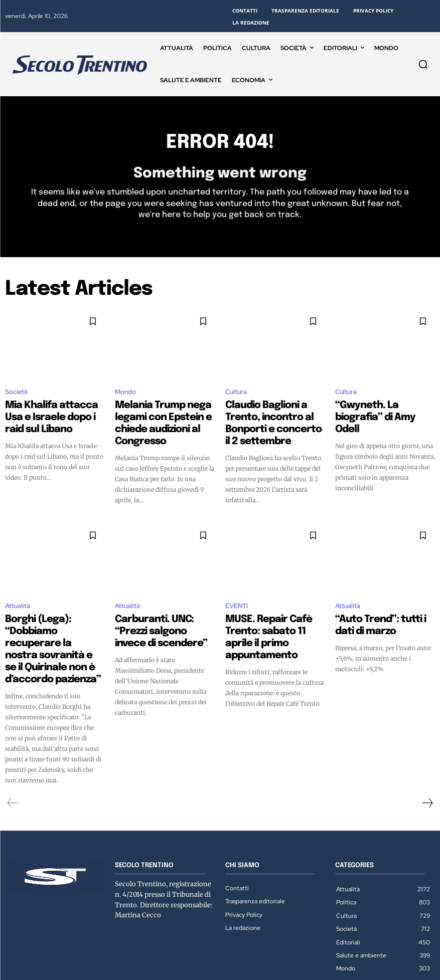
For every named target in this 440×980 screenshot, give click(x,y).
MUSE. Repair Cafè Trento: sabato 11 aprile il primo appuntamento (271, 610)
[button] (423, 64)
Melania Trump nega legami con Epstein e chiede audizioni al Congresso (163, 417)
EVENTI (237, 588)
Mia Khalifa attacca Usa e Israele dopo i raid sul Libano (53, 412)
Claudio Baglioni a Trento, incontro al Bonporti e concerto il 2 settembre (269, 417)
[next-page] (427, 749)
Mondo (125, 395)
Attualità (18, 588)
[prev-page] (13, 749)
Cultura (236, 395)
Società (16, 395)
